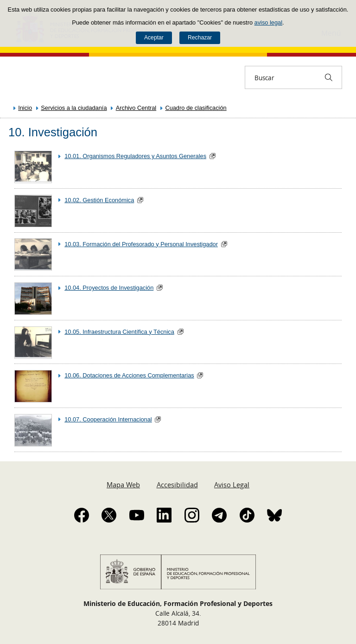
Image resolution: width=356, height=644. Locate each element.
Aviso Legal (232, 485)
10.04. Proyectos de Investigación (109, 288)
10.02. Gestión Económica (99, 200)
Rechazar (200, 38)
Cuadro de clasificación (196, 108)
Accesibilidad (177, 485)
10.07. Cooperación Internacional (108, 419)
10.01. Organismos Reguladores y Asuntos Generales (135, 156)
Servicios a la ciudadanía (74, 108)
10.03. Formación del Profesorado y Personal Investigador (141, 244)
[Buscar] (329, 77)
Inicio (25, 108)
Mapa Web (123, 485)
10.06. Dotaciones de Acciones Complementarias (129, 375)
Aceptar (154, 38)
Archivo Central (136, 108)
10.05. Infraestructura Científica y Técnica (119, 332)
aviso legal (268, 22)
